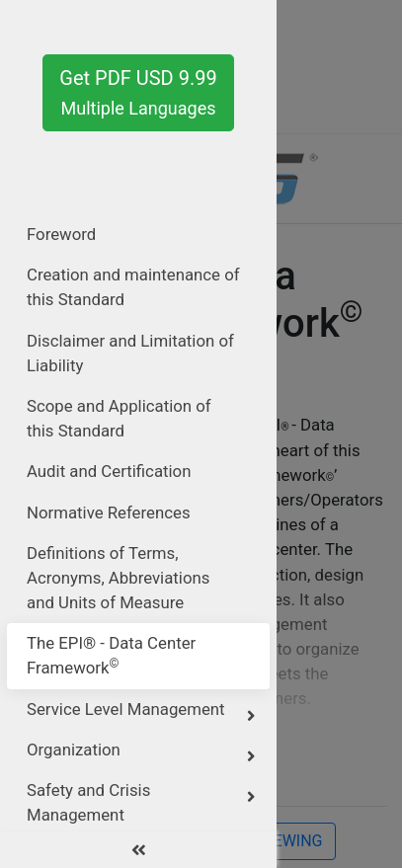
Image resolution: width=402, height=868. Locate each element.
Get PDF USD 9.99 (138, 92)
